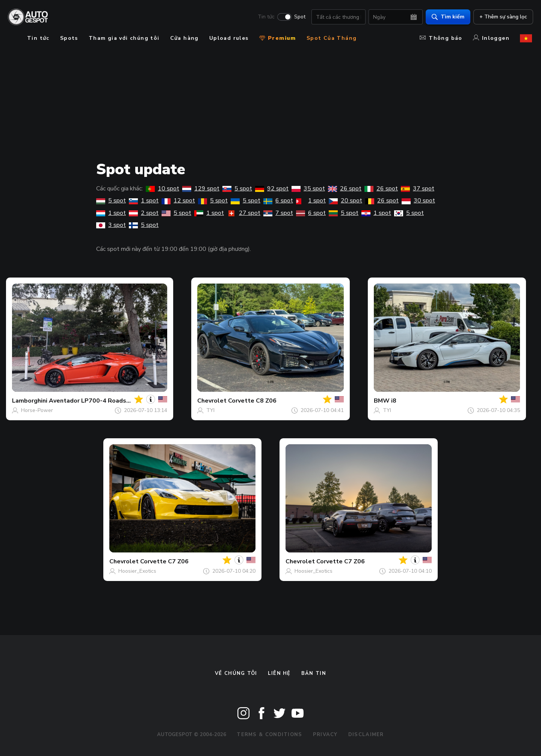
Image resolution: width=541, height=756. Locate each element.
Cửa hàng (184, 38)
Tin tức (265, 17)
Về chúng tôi (236, 673)
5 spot (237, 189)
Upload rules (229, 38)
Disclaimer (366, 735)
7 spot (278, 213)
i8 (394, 401)
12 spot (178, 201)
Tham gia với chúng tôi (124, 38)
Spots (69, 38)
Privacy (325, 735)
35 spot (308, 189)
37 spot (418, 189)
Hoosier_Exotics (137, 571)
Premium (278, 38)
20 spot (345, 201)
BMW (382, 401)
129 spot (201, 189)
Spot (299, 17)
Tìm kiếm (447, 17)
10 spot (162, 189)
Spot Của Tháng (332, 38)
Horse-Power (37, 410)
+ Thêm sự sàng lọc (502, 17)
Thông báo (441, 38)
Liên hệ (279, 673)
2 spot (144, 213)
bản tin (314, 673)
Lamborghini (30, 401)
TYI (210, 410)
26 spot (345, 189)
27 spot (244, 213)
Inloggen (491, 38)
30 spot (418, 201)
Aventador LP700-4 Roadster (92, 401)
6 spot (278, 201)
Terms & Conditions (269, 735)
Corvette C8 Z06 (252, 401)
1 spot (144, 201)
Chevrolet (212, 401)
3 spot (111, 225)
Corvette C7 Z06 (164, 561)
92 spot (272, 189)
